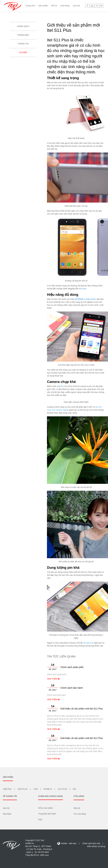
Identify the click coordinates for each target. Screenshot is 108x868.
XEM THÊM (53, 679)
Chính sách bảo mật (91, 843)
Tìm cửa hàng (80, 814)
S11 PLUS (62, 789)
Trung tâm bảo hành (47, 814)
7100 (36, 789)
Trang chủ (30, 6)
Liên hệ (76, 6)
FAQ (40, 820)
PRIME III (48, 789)
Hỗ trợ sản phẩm (45, 808)
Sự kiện (23, 52)
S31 (74, 789)
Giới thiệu (7, 814)
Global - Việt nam (67, 843)
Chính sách (23, 26)
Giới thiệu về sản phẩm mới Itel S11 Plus (82, 709)
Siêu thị (77, 808)
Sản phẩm (43, 6)
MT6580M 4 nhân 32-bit (85, 299)
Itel (62, 386)
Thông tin (23, 44)
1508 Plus (7, 789)
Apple (84, 289)
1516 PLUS (22, 789)
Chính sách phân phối (72, 667)
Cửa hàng (65, 6)
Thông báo (23, 35)
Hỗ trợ (54, 6)
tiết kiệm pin (88, 643)
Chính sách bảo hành (72, 688)
